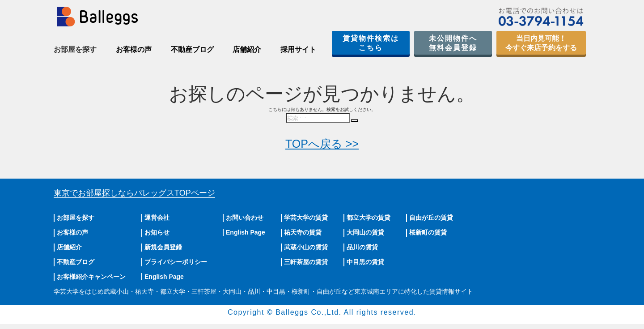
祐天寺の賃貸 (303, 232)
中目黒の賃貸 (365, 262)
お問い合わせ (245, 218)
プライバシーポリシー (176, 262)
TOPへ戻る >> (322, 144)
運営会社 (157, 218)
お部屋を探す (76, 218)
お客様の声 (134, 49)
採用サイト (298, 49)
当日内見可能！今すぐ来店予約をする (541, 43)
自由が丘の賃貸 (431, 218)
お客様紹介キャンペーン (91, 277)
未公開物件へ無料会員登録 (453, 43)
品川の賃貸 (362, 247)
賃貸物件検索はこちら (371, 43)
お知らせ (157, 232)
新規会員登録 (163, 247)
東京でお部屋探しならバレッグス (134, 193)
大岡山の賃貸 (365, 232)
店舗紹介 (247, 49)
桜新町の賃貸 (428, 232)
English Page (164, 277)
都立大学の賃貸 (369, 218)
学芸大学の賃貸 (306, 218)
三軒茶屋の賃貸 (306, 262)
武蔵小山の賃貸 (306, 247)
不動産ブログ (192, 49)
